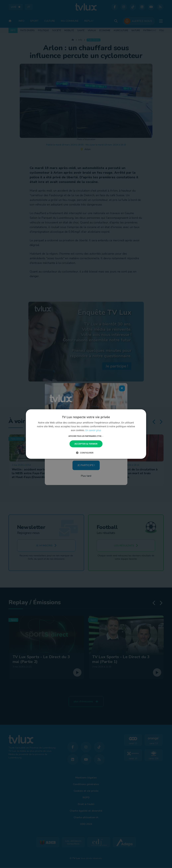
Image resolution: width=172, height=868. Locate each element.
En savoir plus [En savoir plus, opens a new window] (93, 430)
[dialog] (86, 434)
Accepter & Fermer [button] (86, 444)
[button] (86, 436)
